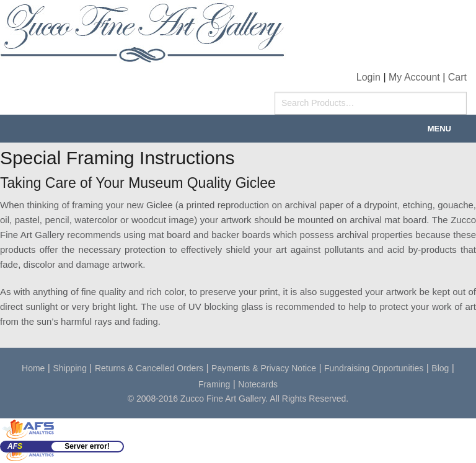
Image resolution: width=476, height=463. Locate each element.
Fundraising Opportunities (374, 368)
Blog (440, 368)
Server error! (87, 446)
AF (15, 446)
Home (33, 368)
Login (368, 77)
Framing (214, 384)
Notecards (258, 384)
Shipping (70, 368)
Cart (457, 77)
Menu (439, 129)
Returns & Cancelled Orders (149, 368)
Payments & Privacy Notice (264, 368)
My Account (414, 77)
